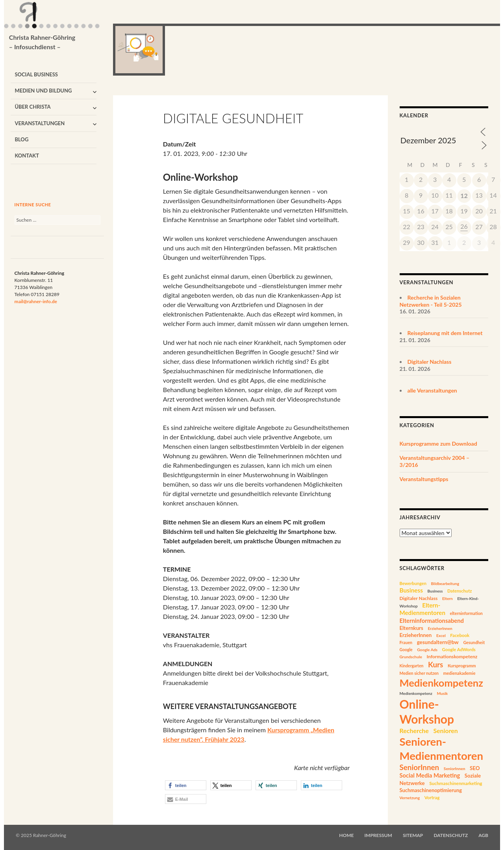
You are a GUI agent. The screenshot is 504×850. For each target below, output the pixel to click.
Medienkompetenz (441, 683)
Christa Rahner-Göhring (42, 43)
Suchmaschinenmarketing (456, 783)
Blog (21, 139)
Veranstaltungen (40, 123)
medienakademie (459, 673)
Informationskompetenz (452, 656)
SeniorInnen (420, 767)
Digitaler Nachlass (430, 362)
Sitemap (413, 835)
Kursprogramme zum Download (438, 444)
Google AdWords (459, 649)
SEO (475, 768)
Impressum (378, 835)
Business (411, 590)
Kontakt (27, 156)
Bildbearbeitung (445, 583)
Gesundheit (474, 642)
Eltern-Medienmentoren (422, 609)
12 (464, 195)
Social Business (36, 74)
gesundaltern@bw (438, 642)
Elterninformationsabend (432, 620)
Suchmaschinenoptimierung (431, 790)
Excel (441, 635)
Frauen (406, 643)
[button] (186, 785)
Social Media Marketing (430, 775)
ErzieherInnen (440, 628)
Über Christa (32, 107)
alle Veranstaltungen (432, 390)
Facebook (460, 635)
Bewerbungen (413, 583)
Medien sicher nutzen (419, 673)
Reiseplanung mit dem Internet (445, 333)
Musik (442, 693)
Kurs (435, 664)
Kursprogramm (462, 666)
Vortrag (432, 797)
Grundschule (411, 657)
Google (406, 650)
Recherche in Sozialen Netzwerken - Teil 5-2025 (431, 301)
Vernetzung (410, 798)
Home (346, 835)
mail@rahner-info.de (36, 301)
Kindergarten (412, 666)
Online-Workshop (427, 712)
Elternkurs (411, 628)
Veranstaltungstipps (424, 479)
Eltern (447, 598)
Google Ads (427, 650)
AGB (483, 835)
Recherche (414, 731)
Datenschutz (460, 591)
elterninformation (466, 613)
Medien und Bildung (43, 91)
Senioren (445, 731)
